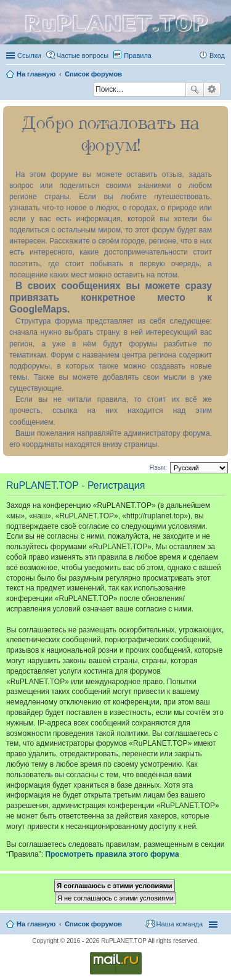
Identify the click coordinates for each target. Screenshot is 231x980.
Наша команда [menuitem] (180, 924)
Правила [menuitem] (138, 55)
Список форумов (93, 924)
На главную (36, 924)
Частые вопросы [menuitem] (83, 55)
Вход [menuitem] (217, 55)
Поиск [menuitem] (89, 91)
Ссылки (29, 55)
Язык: (158, 467)
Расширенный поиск (212, 89)
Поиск (195, 89)
